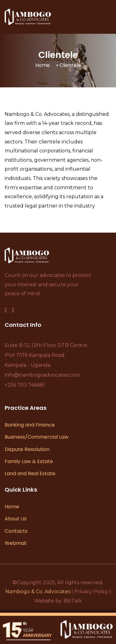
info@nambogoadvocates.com (42, 375)
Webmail (15, 543)
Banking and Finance (30, 425)
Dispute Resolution (27, 449)
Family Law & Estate (29, 461)
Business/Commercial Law (37, 437)
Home (43, 65)
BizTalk (73, 601)
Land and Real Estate (30, 473)
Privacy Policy (91, 591)
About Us (16, 519)
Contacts (16, 531)
